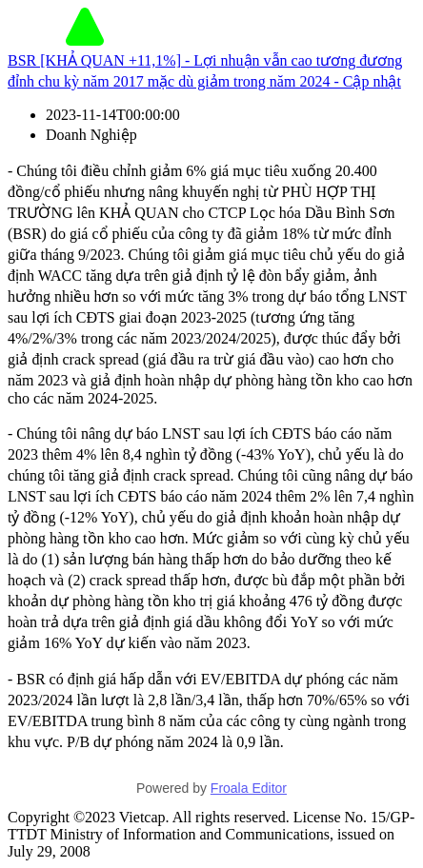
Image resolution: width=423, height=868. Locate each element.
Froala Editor (249, 788)
